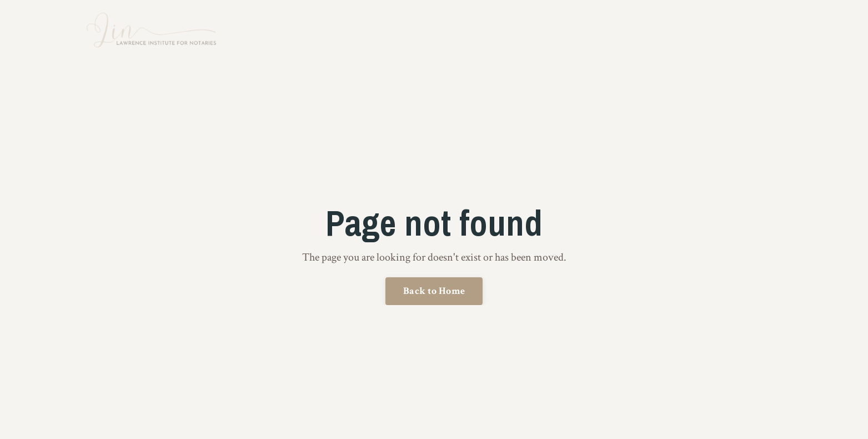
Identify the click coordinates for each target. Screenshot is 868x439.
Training (528, 33)
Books (569, 33)
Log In (766, 33)
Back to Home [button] (434, 291)
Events (606, 33)
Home (452, 33)
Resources (693, 33)
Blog (733, 33)
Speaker (646, 33)
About (487, 33)
